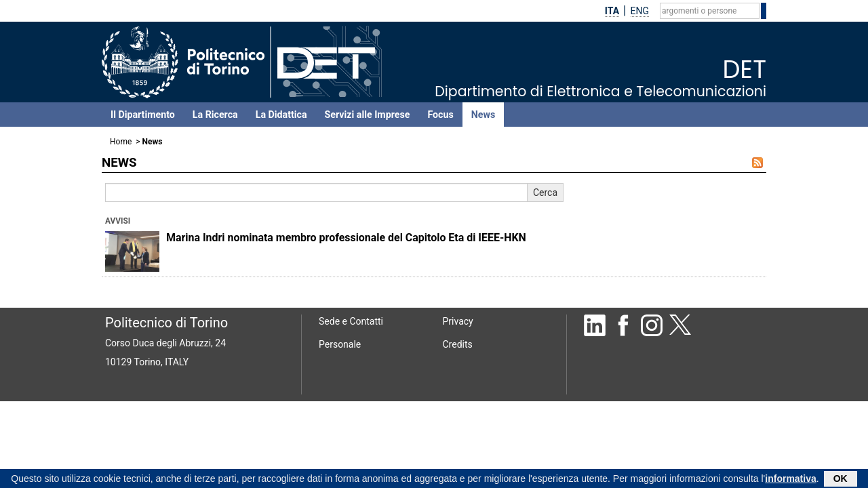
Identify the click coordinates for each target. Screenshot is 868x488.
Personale (340, 344)
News (483, 115)
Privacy (458, 321)
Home (121, 142)
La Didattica (281, 115)
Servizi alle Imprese (368, 115)
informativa (790, 480)
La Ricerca (215, 115)
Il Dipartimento (143, 115)
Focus (440, 115)
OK (841, 480)
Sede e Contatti (351, 321)
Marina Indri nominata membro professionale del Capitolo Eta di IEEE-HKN (346, 238)
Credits (458, 344)
